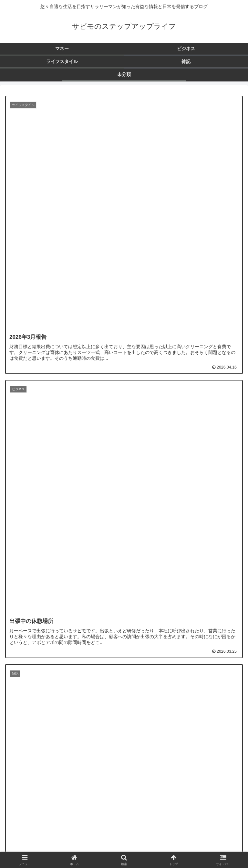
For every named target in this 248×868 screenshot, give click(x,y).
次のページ (124, 771)
